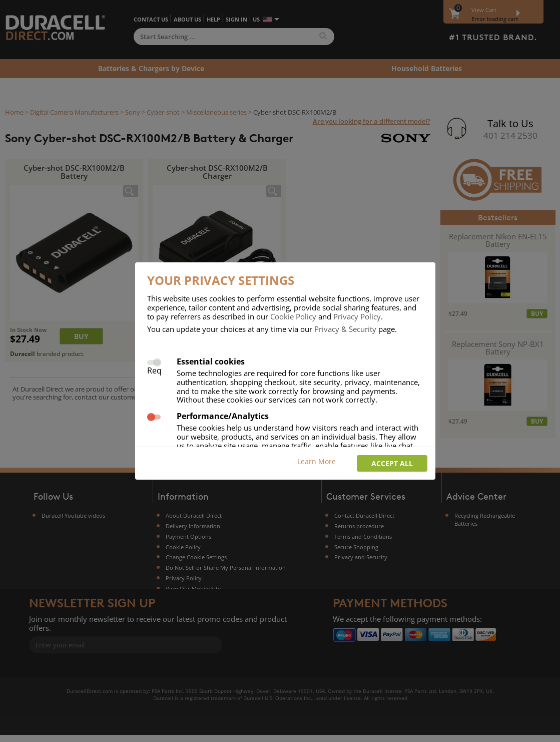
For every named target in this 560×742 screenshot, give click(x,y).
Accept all (392, 463)
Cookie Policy (293, 316)
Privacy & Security (345, 329)
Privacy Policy (357, 316)
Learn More (317, 461)
